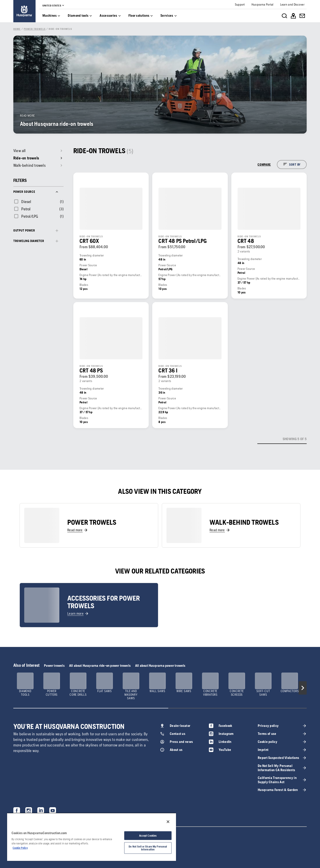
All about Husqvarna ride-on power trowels (100, 666)
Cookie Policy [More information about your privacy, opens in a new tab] (20, 848)
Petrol (26, 209)
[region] (92, 837)
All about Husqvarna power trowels (160, 666)
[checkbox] (22, 202)
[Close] (168, 822)
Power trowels (54, 666)
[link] (24, 11)
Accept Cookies (148, 836)
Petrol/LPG (30, 216)
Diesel (26, 202)
